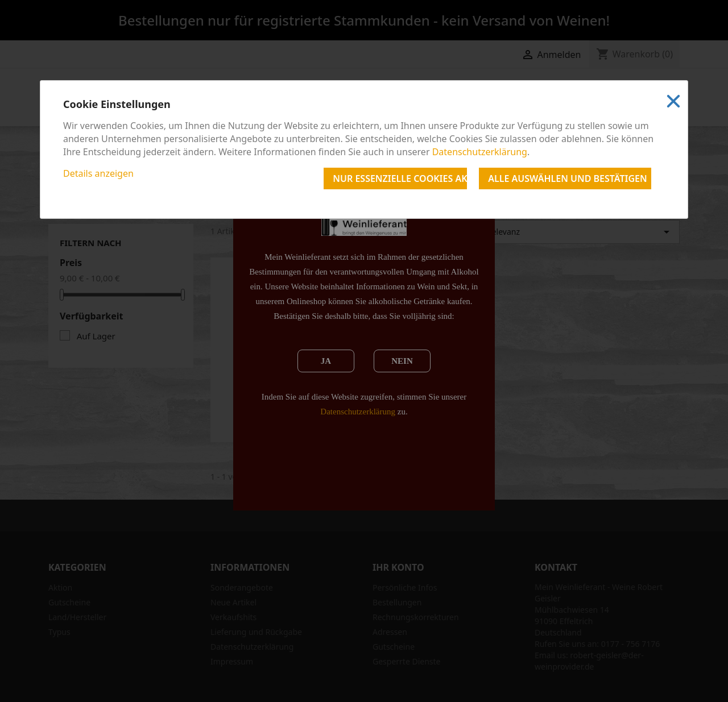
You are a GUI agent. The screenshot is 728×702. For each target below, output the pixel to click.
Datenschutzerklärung (480, 152)
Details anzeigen (98, 173)
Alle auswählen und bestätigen (567, 178)
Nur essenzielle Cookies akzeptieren (400, 178)
